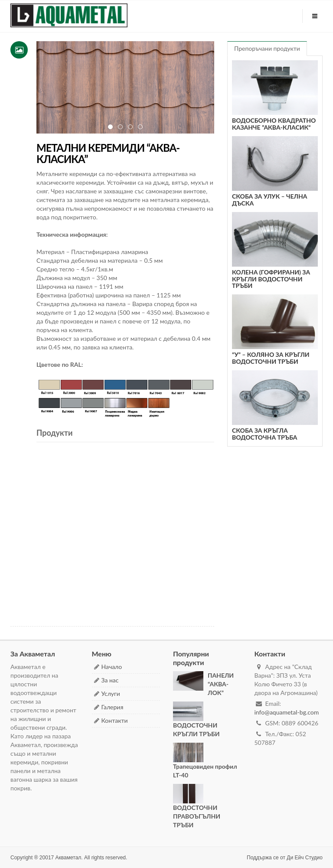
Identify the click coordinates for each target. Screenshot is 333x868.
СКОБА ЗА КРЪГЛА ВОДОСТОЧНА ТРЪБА (264, 434)
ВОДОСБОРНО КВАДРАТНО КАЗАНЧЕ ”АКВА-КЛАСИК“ (274, 124)
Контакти (115, 720)
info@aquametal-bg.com (287, 712)
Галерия (113, 707)
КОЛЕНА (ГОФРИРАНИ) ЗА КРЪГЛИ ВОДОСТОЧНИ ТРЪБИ (271, 279)
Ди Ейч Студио (305, 858)
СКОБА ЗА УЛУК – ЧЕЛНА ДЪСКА (269, 199)
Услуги (111, 693)
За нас (110, 680)
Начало (112, 667)
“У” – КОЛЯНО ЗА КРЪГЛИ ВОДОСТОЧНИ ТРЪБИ (271, 358)
